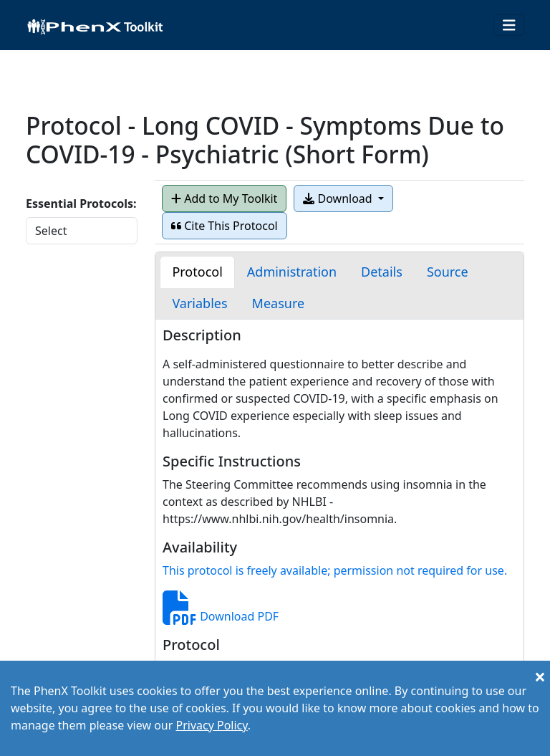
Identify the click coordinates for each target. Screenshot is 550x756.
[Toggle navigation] (509, 25)
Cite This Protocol (225, 226)
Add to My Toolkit (224, 198)
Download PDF (221, 616)
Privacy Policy (211, 725)
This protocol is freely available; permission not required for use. (335, 570)
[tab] (197, 272)
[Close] (540, 676)
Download (339, 198)
